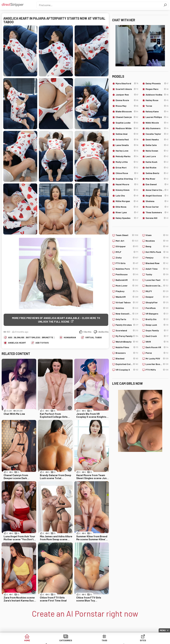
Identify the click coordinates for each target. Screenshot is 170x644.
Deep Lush (157, 325)
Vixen (157, 235)
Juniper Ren (127, 95)
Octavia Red (127, 140)
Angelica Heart (17, 343)
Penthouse (127, 274)
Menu (163, 630)
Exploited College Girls (127, 364)
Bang (157, 246)
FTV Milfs (157, 370)
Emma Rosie (127, 100)
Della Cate (157, 145)
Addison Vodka (157, 95)
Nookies (157, 241)
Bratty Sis (157, 319)
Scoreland (127, 330)
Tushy (157, 274)
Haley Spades (127, 218)
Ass (10, 338)
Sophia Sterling (127, 179)
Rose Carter (157, 207)
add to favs (42, 343)
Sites (98, 641)
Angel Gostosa (157, 196)
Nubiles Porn (127, 269)
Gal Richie (157, 168)
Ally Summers (157, 128)
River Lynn (127, 212)
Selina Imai (127, 134)
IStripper (127, 246)
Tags (72, 641)
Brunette (48, 338)
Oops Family (157, 330)
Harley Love (127, 151)
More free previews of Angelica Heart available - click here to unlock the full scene (56, 320)
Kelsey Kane (157, 111)
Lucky (148, 641)
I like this (87, 332)
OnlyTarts (127, 319)
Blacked (127, 359)
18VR (157, 342)
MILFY (157, 291)
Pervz (157, 353)
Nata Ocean (157, 151)
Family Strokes (127, 325)
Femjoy (157, 258)
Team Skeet (127, 235)
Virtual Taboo (93, 338)
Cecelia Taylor (157, 134)
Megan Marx (157, 89)
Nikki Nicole (157, 123)
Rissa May (127, 106)
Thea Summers (157, 212)
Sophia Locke (127, 123)
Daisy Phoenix (157, 83)
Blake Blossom (127, 111)
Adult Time (157, 269)
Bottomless (33, 338)
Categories (47, 641)
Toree (157, 106)
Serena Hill (157, 218)
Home (22, 641)
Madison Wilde (127, 128)
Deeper (157, 297)
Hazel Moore (127, 184)
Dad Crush (157, 336)
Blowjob (19, 338)
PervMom (157, 308)
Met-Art (127, 241)
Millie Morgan (127, 201)
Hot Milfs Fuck (157, 252)
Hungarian (70, 338)
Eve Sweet (157, 184)
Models (123, 641)
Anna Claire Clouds (157, 190)
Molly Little (127, 162)
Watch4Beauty (127, 342)
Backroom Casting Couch (157, 286)
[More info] (70, 408)
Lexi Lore (157, 156)
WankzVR (127, 297)
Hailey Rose (157, 100)
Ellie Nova (127, 207)
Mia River (157, 179)
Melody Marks (127, 156)
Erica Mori (127, 168)
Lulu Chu (127, 196)
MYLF (127, 252)
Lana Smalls (127, 145)
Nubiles (127, 308)
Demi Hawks (157, 140)
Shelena (157, 201)
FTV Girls (127, 263)
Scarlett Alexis (127, 89)
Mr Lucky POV (157, 359)
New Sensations (127, 314)
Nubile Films (127, 347)
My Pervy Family (127, 336)
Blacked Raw (157, 263)
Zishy (127, 258)
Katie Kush (157, 162)
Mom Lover (127, 286)
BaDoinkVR (127, 280)
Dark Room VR (157, 347)
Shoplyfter (157, 302)
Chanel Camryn (127, 117)
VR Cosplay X (127, 370)
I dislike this (103, 332)
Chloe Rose (127, 173)
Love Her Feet (157, 280)
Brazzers (127, 353)
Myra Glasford (127, 83)
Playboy (127, 291)
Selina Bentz (157, 173)
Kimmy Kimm (127, 190)
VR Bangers (157, 314)
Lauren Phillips (157, 117)
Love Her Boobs (157, 364)
